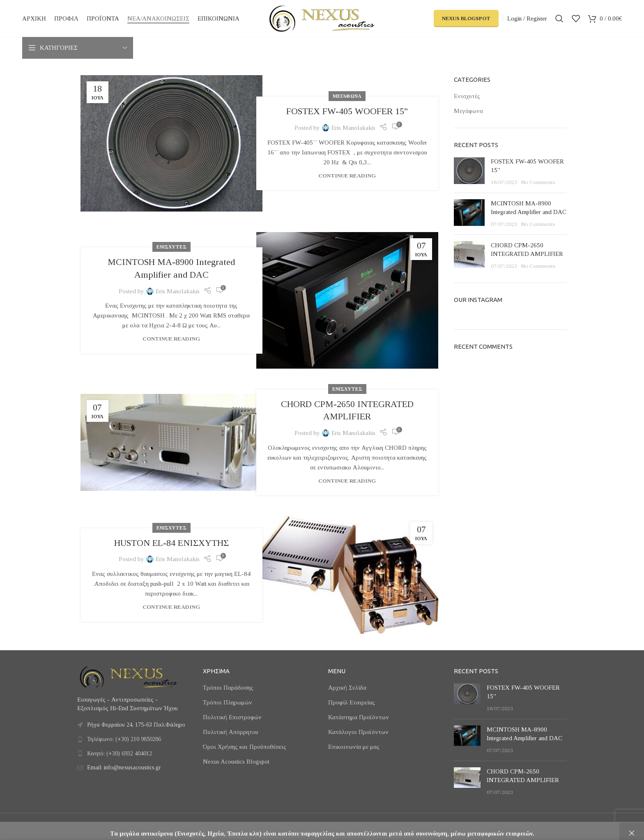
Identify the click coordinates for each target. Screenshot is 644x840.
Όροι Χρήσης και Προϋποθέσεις (245, 747)
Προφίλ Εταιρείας (352, 702)
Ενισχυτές (171, 247)
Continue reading (347, 176)
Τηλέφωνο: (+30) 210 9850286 (124, 739)
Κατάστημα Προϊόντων (359, 717)
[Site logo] (322, 18)
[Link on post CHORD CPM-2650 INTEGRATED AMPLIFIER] (171, 442)
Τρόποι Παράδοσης (228, 688)
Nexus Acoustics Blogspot (236, 762)
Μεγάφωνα (347, 96)
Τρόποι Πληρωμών (228, 702)
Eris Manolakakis (353, 128)
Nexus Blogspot (466, 18)
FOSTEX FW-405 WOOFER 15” (347, 111)
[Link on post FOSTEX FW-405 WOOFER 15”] (171, 143)
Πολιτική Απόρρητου (231, 732)
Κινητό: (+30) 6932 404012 (120, 754)
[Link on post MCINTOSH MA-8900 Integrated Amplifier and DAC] (347, 300)
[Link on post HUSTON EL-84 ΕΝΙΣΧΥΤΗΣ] (347, 575)
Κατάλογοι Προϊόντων (358, 732)
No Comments (538, 182)
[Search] (559, 18)
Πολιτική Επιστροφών (232, 717)
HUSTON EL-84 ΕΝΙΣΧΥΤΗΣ (171, 543)
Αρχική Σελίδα (347, 688)
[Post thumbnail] (469, 172)
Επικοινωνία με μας (354, 747)
